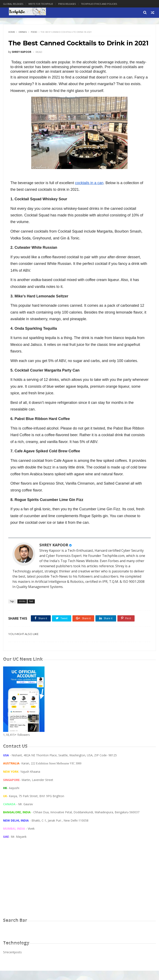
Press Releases (67, 4)
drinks (23, 32)
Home (12, 32)
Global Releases (13, 4)
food (34, 32)
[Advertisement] (79, 891)
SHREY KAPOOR (54, 554)
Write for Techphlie (41, 4)
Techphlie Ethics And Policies (99, 4)
